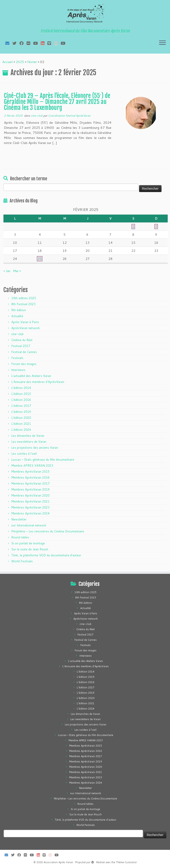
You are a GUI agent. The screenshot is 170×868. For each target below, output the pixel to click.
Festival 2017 (21, 346)
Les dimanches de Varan (28, 436)
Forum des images (24, 364)
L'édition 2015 (21, 394)
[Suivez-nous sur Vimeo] (51, 43)
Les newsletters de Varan (29, 442)
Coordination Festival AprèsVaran (69, 116)
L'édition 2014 (21, 388)
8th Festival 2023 (23, 304)
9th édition (19, 310)
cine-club (37, 116)
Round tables (20, 537)
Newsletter (19, 519)
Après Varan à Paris (25, 322)
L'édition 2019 (21, 412)
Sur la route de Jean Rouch (30, 549)
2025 (20, 62)
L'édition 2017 (21, 406)
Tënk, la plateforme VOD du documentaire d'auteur (46, 555)
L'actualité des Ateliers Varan (31, 376)
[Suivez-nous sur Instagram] (57, 43)
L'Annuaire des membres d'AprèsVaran (38, 382)
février (32, 62)
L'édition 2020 (21, 418)
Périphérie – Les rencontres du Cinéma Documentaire (48, 531)
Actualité (17, 316)
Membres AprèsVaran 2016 (30, 477)
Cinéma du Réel (22, 340)
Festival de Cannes (24, 352)
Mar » (17, 271)
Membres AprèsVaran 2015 (30, 471)
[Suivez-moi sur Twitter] (16, 43)
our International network (29, 525)
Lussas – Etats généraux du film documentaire (43, 460)
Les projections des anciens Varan (35, 448)
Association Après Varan (58, 862)
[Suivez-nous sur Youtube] (64, 43)
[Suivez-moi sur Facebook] (23, 43)
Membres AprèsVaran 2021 (30, 501)
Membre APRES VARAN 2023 (32, 466)
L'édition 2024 (21, 430)
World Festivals (22, 561)
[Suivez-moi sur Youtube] (37, 43)
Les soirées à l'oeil (24, 454)
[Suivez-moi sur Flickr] (30, 43)
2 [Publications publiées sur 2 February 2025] (156, 227)
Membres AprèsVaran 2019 (30, 489)
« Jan (7, 271)
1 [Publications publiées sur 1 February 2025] (133, 227)
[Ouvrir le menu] (162, 43)
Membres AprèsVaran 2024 (30, 513)
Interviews (18, 370)
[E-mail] (9, 43)
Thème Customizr (126, 862)
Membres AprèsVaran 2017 (30, 483)
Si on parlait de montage (28, 543)
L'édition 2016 (21, 400)
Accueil (7, 62)
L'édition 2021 (21, 424)
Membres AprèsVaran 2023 (30, 507)
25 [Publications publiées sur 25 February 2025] (40, 259)
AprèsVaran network (26, 328)
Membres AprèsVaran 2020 (30, 495)
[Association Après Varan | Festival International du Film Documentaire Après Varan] (85, 15)
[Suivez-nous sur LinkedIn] (44, 43)
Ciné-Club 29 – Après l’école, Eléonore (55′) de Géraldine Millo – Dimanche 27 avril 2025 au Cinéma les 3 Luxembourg (57, 102)
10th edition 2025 (24, 298)
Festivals (17, 358)
